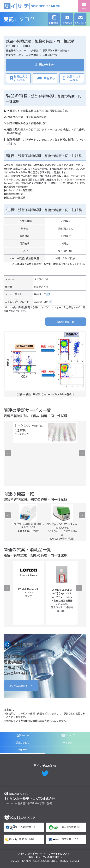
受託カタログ (29, 19)
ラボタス (68, 743)
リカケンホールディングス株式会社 (29, 796)
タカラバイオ (41, 279)
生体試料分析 (50, 55)
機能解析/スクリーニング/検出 (22, 51)
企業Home (23, 735)
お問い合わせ (45, 65)
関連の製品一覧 (66, 322)
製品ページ (40, 294)
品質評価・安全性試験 (55, 51)
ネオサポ (23, 750)
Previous (8, 453)
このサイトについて (59, 854)
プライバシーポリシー (30, 854)
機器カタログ (68, 735)
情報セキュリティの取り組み (44, 857)
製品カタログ (41, 302)
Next (82, 453)
